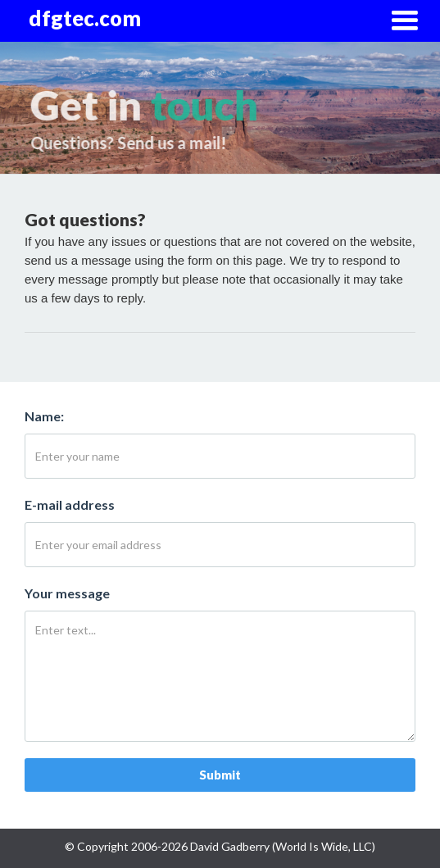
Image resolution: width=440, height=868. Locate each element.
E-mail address (70, 504)
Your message (67, 593)
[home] (91, 18)
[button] (404, 21)
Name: (44, 416)
